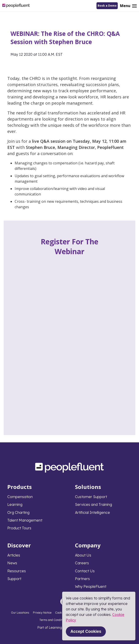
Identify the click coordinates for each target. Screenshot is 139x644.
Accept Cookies (86, 631)
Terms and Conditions (53, 620)
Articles (14, 555)
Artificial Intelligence (92, 512)
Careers (82, 563)
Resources (17, 571)
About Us (83, 555)
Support (14, 579)
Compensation (20, 497)
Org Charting (18, 512)
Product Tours (19, 528)
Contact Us (85, 571)
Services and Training (94, 504)
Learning (15, 504)
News (12, 563)
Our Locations (20, 613)
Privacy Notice (42, 613)
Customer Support (91, 497)
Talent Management (25, 520)
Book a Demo (107, 6)
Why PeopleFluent (91, 586)
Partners (82, 579)
